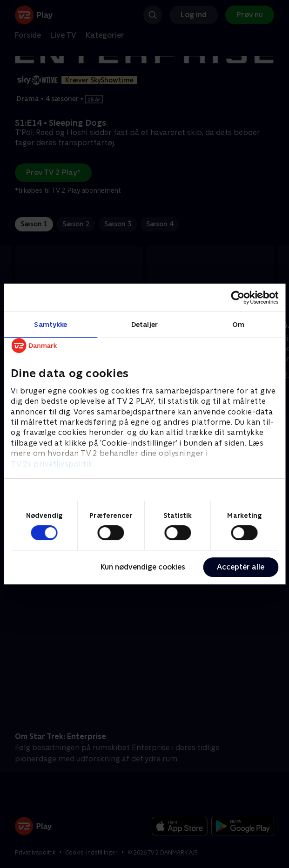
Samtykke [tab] (50, 324)
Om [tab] (238, 324)
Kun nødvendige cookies (143, 567)
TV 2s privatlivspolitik (52, 464)
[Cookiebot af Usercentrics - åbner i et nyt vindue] (238, 298)
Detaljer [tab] (144, 324)
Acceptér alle (241, 567)
